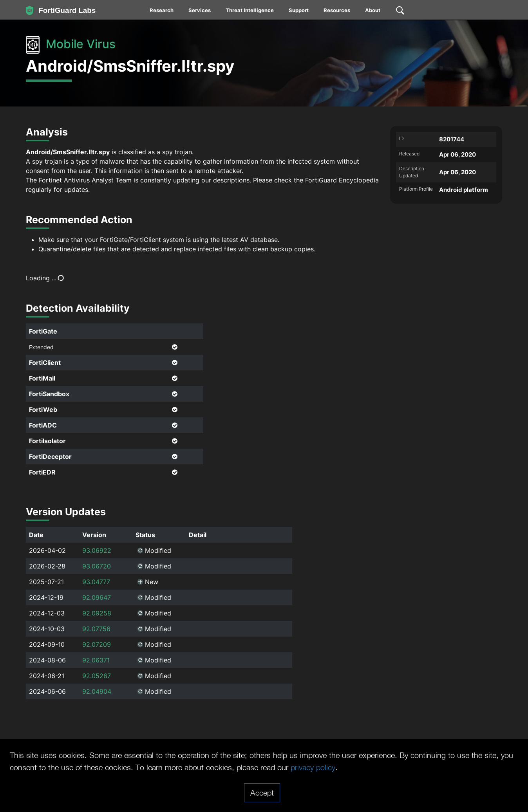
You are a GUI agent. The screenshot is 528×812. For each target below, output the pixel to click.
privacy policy (313, 767)
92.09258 (97, 613)
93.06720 (97, 566)
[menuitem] (162, 12)
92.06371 (96, 660)
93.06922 (97, 550)
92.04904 (97, 691)
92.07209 (97, 644)
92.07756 (96, 629)
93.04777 (96, 582)
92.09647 (97, 597)
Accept (262, 792)
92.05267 (97, 676)
